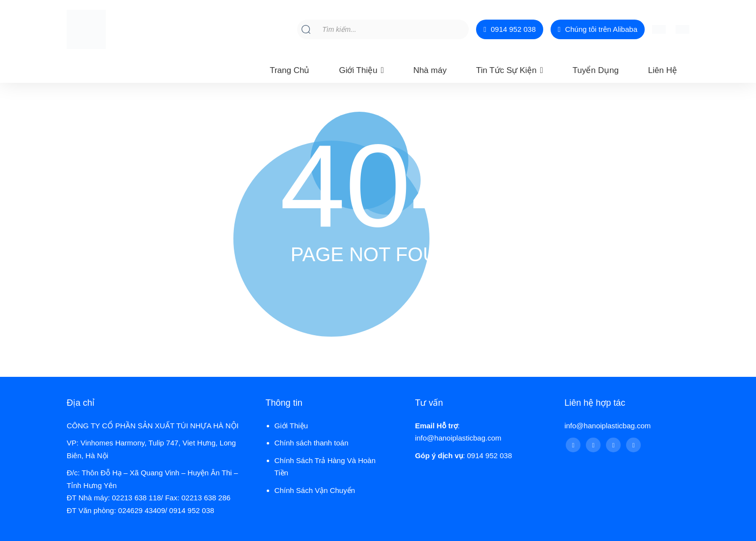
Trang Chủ (290, 70)
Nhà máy (430, 70)
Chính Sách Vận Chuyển (315, 490)
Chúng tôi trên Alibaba (598, 29)
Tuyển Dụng (596, 70)
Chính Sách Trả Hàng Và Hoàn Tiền (325, 467)
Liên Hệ (663, 70)
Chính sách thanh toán (312, 443)
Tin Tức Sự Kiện (506, 70)
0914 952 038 (509, 29)
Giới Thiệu (358, 70)
